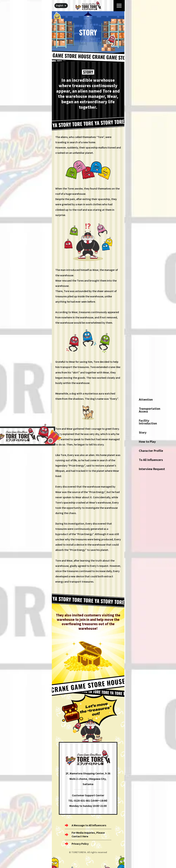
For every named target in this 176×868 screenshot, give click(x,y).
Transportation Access (150, 410)
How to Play (147, 441)
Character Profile (151, 451)
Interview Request (152, 469)
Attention (146, 399)
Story (143, 432)
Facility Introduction (148, 422)
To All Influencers (151, 460)
